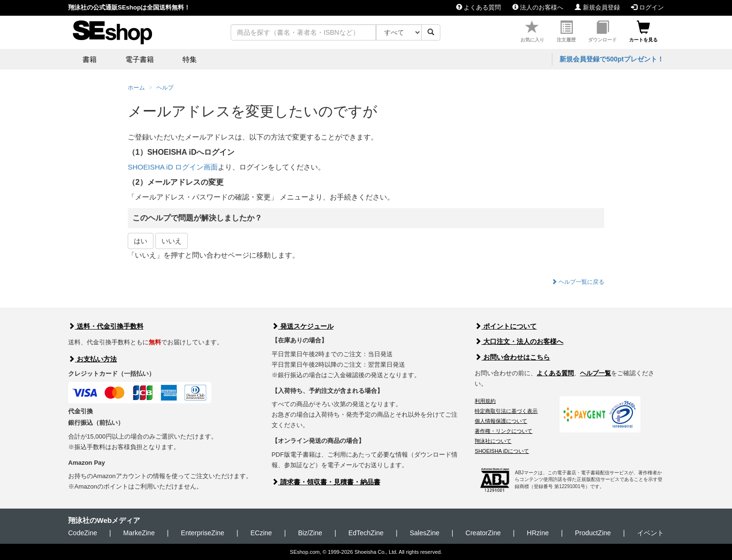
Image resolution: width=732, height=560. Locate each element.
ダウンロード (602, 32)
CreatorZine (483, 533)
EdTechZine (366, 533)
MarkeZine (139, 533)
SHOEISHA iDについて (502, 451)
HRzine (538, 533)
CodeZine (83, 533)
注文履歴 (566, 32)
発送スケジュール (303, 326)
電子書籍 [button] (140, 59)
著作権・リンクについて (503, 431)
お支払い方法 (92, 359)
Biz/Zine (310, 533)
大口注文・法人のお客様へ (519, 341)
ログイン (647, 7)
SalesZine (425, 533)
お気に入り (532, 32)
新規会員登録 (597, 7)
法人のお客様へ (538, 7)
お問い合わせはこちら (512, 357)
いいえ (172, 241)
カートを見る (643, 32)
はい (141, 241)
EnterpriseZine (203, 533)
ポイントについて (506, 326)
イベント (651, 533)
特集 (190, 59)
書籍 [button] (90, 59)
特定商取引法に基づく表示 (506, 411)
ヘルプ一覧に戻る (578, 282)
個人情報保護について (501, 421)
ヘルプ (165, 88)
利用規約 (485, 401)
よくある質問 (479, 7)
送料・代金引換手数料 (106, 326)
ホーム (136, 88)
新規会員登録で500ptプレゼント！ (612, 59)
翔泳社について (493, 441)
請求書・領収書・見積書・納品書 (326, 482)
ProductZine (593, 533)
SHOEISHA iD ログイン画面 (173, 167)
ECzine (261, 533)
